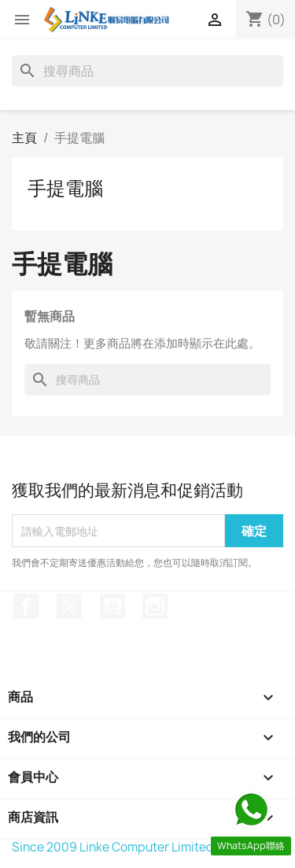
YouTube (112, 606)
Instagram (155, 606)
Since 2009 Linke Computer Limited (113, 847)
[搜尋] (147, 71)
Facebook (26, 606)
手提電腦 (65, 188)
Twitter (69, 606)
